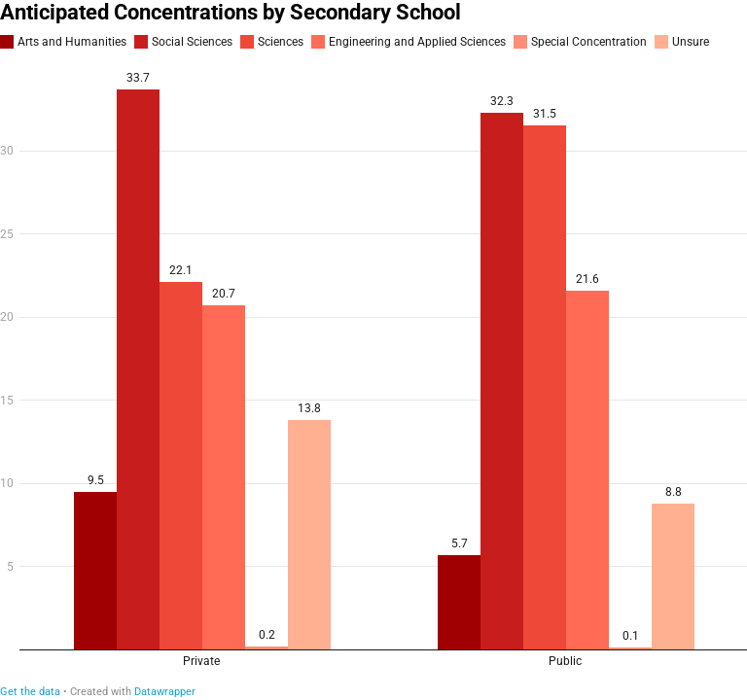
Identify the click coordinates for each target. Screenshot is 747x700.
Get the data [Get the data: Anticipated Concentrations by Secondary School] (30, 692)
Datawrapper (165, 692)
